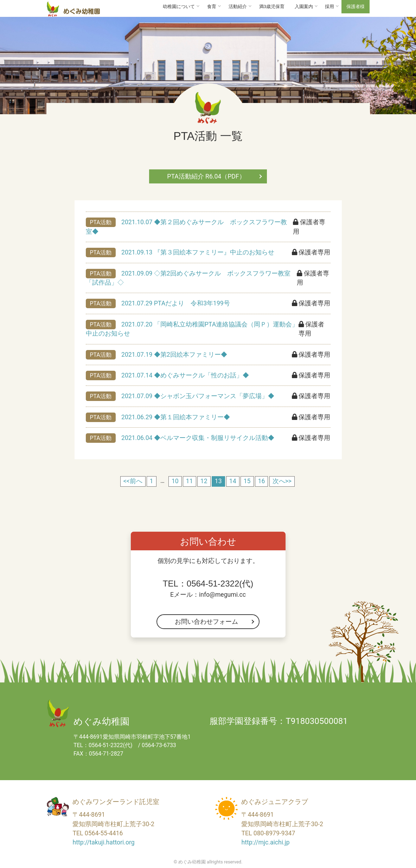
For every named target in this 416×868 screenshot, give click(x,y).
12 (204, 481)
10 (175, 481)
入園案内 (304, 7)
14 (233, 481)
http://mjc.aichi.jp (265, 842)
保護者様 (356, 7)
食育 (212, 7)
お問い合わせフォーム (206, 622)
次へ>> (282, 481)
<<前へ (133, 481)
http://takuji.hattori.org (103, 842)
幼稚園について (179, 7)
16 (262, 481)
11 (190, 481)
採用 (329, 7)
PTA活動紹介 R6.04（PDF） (206, 176)
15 (247, 481)
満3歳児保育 (272, 7)
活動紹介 (238, 7)
